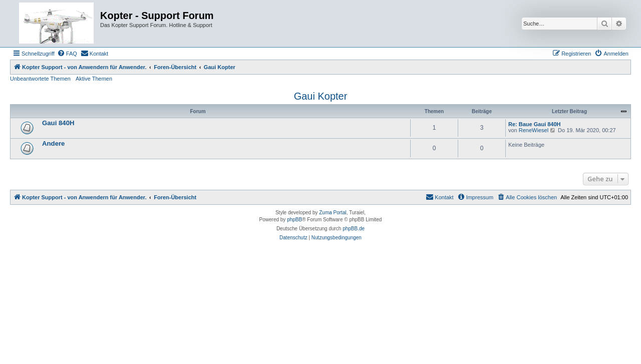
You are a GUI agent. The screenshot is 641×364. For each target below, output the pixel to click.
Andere (53, 143)
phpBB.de (354, 229)
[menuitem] (67, 54)
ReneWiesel (534, 130)
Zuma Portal (333, 213)
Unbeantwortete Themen (40, 79)
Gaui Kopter (321, 96)
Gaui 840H (58, 123)
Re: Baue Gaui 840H (535, 124)
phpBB (294, 220)
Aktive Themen (94, 79)
